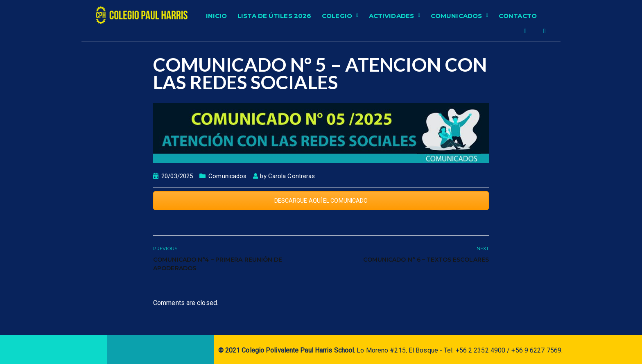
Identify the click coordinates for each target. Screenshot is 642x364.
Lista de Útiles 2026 (274, 16)
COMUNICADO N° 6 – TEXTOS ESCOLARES (426, 260)
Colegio (337, 16)
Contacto (518, 16)
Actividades (391, 16)
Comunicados (456, 16)
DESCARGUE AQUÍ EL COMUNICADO (321, 201)
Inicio (217, 16)
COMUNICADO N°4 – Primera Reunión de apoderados (218, 264)
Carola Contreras (292, 176)
